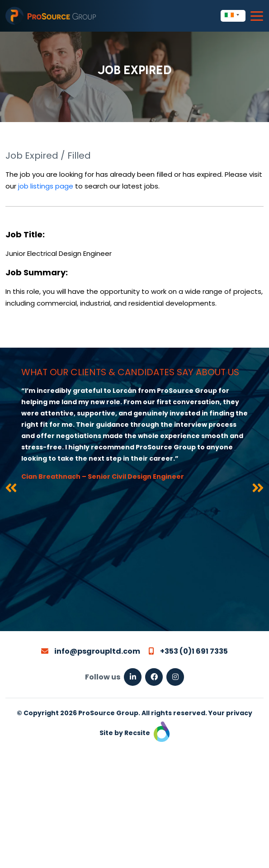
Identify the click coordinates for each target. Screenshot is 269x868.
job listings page (46, 186)
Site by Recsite (134, 733)
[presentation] (11, 490)
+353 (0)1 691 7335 (188, 651)
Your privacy (230, 713)
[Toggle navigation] (257, 16)
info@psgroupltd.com (91, 651)
